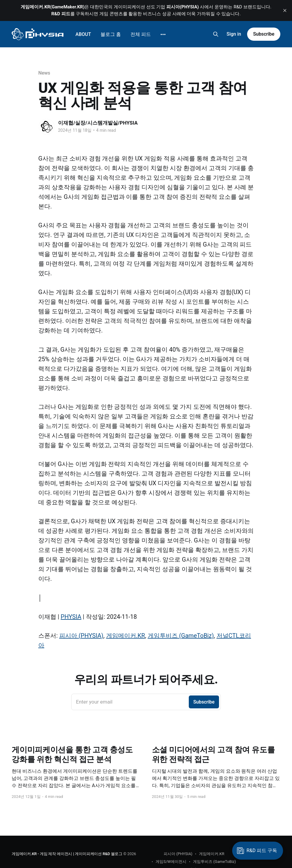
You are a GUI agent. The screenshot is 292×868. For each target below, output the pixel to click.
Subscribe (264, 34)
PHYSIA (71, 617)
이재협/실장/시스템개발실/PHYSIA (98, 123)
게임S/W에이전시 (171, 862)
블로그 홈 (111, 34)
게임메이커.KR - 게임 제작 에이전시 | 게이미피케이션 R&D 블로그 (67, 854)
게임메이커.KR (126, 636)
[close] (285, 10)
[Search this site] (216, 34)
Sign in (234, 34)
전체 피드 (141, 34)
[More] (163, 34)
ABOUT (83, 34)
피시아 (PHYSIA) (81, 636)
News (44, 73)
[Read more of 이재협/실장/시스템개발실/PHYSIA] (47, 127)
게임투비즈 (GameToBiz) (181, 636)
